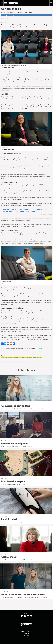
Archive (26, 633)
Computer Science (9, 358)
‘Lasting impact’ (9, 557)
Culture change (11, 9)
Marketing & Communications (27, 637)
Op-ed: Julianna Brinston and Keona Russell (23, 595)
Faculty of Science (17, 358)
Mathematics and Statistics (27, 358)
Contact (27, 635)
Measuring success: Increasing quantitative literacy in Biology (17, 12)
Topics (3, 356)
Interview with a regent (13, 481)
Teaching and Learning (37, 358)
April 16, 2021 (5, 19)
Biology (3, 358)
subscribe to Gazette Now (32, 362)
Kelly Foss (5, 22)
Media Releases (27, 639)
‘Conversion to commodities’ (16, 406)
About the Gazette (26, 631)
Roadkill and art (9, 519)
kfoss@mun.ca (41, 349)
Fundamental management (15, 444)
